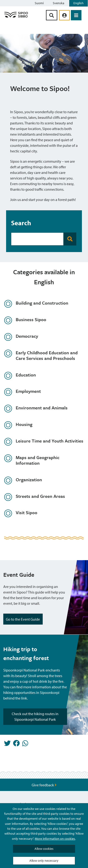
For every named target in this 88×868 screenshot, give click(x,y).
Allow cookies (44, 849)
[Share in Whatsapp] (25, 745)
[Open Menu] (76, 15)
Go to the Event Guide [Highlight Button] (23, 619)
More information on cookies (55, 839)
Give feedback (44, 785)
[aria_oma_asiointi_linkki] (64, 15)
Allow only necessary (44, 861)
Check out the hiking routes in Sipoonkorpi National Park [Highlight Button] (35, 717)
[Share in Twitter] (7, 745)
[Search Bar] (37, 239)
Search (21, 223)
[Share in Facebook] (16, 745)
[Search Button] (52, 15)
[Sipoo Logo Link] (16, 17)
